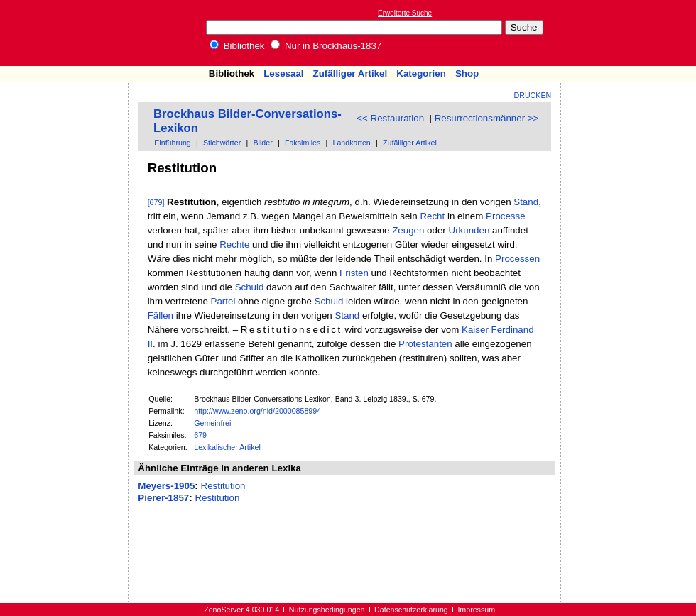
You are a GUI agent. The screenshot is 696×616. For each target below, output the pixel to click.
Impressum (476, 610)
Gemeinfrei (212, 423)
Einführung (173, 143)
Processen (517, 259)
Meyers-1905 (166, 486)
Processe (506, 216)
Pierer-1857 (163, 498)
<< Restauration (390, 118)
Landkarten (351, 143)
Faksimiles (303, 143)
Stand (526, 202)
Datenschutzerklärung (411, 610)
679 (200, 435)
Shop (467, 73)
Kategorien (421, 73)
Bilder (262, 143)
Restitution (223, 486)
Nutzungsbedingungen (327, 610)
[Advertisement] (631, 33)
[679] (156, 202)
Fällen (161, 315)
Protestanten (425, 344)
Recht (432, 216)
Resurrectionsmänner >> (487, 118)
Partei (223, 301)
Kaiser (475, 330)
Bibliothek (237, 46)
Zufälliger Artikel (350, 73)
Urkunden (469, 230)
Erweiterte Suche (405, 13)
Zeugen (408, 230)
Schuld (250, 287)
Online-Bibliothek (67, 33)
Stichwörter (222, 143)
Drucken (533, 95)
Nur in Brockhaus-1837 (326, 46)
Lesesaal (283, 73)
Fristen (354, 273)
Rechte (234, 244)
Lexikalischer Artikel (227, 447)
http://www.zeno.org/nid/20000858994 (257, 411)
